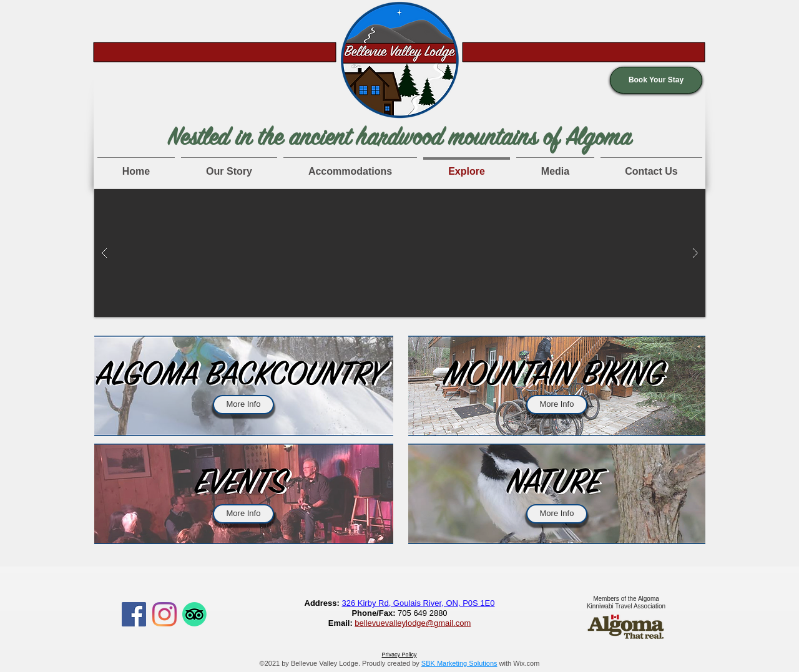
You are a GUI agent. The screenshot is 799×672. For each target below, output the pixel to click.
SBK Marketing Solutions (459, 663)
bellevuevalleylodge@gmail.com (413, 623)
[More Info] (243, 405)
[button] (656, 80)
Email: (342, 623)
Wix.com (526, 663)
